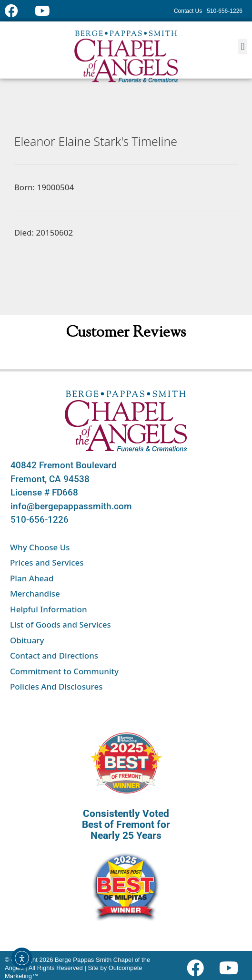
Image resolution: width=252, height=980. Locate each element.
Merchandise (35, 593)
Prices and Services (47, 562)
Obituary (27, 640)
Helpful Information (49, 609)
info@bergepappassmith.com (71, 506)
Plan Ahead (32, 578)
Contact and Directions (54, 655)
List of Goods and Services (60, 624)
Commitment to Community (64, 671)
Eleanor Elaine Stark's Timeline (96, 141)
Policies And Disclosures (56, 686)
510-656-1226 (40, 520)
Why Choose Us (40, 547)
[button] (243, 46)
